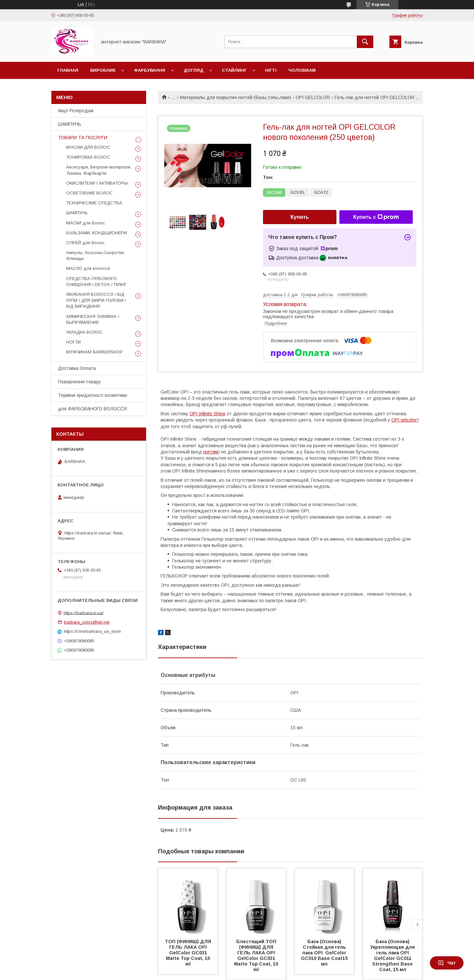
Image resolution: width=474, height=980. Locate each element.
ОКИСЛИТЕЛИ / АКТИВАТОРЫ (97, 183)
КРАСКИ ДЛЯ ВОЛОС (88, 147)
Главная (68, 70)
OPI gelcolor (404, 420)
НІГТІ (271, 70)
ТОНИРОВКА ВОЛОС (88, 157)
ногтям (211, 452)
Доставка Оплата (77, 368)
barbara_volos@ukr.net (87, 622)
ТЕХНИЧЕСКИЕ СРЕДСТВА (94, 203)
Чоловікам (302, 70)
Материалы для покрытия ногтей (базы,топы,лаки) (236, 97)
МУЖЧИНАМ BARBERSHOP (94, 352)
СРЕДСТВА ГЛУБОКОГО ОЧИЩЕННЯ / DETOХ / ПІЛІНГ (96, 282)
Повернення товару (79, 382)
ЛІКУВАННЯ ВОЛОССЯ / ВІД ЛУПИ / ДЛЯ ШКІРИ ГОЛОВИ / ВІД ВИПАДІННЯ (96, 300)
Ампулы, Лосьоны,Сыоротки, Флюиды (95, 256)
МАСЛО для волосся (88, 268)
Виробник (103, 70)
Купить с (376, 217)
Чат (447, 963)
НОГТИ (73, 342)
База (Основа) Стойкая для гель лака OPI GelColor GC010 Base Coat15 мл (325, 953)
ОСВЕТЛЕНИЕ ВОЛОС (89, 193)
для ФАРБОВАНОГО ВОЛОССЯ (92, 409)
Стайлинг (234, 70)
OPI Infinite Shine (208, 414)
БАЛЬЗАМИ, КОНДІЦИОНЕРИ (96, 233)
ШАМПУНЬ (70, 124)
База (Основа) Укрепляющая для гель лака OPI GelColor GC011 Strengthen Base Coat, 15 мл (393, 955)
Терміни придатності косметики (92, 395)
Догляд (194, 70)
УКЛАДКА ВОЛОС (84, 332)
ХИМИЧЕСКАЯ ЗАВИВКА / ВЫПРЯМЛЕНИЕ (93, 319)
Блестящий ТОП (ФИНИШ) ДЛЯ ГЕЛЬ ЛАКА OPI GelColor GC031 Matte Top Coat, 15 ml (257, 955)
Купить (300, 217)
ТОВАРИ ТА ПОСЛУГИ (83, 138)
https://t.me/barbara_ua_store (92, 631)
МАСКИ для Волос (86, 223)
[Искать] (365, 42)
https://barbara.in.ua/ (84, 613)
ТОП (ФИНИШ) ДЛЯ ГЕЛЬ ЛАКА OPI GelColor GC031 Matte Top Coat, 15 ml (189, 953)
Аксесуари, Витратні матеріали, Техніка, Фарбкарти (99, 170)
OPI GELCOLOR (313, 97)
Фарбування (150, 70)
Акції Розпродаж (76, 111)
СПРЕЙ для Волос (85, 243)
